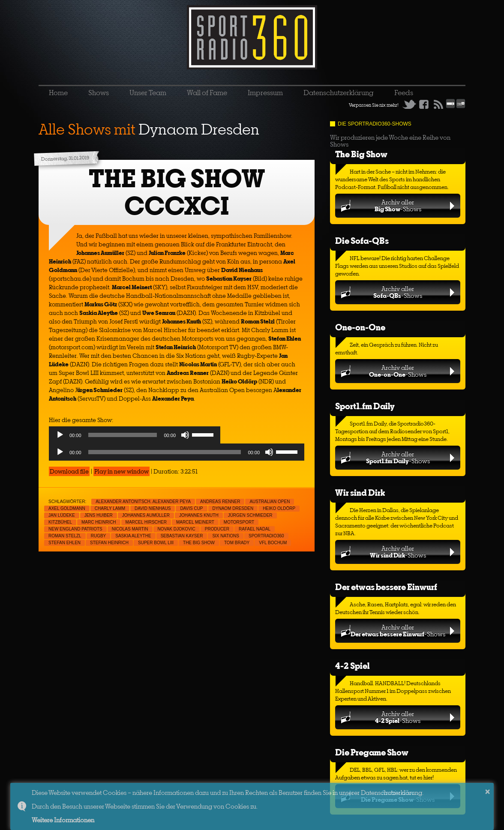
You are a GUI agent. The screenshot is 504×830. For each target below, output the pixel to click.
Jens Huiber (99, 515)
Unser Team (148, 93)
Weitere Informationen (63, 820)
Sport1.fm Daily (365, 406)
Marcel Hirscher (146, 522)
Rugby (99, 536)
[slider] (123, 435)
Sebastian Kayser (182, 536)
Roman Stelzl (65, 536)
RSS (438, 104)
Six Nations (226, 536)
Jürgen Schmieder (250, 515)
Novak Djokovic (177, 529)
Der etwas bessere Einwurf (386, 587)
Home (58, 93)
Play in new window (121, 471)
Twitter (409, 104)
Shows (99, 93)
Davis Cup (191, 508)
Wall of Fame (207, 93)
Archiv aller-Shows (398, 205)
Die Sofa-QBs (362, 241)
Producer (217, 529)
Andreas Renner (220, 502)
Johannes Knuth (199, 515)
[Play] (60, 435)
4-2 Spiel (352, 666)
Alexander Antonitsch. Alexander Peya (143, 502)
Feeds (404, 93)
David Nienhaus (153, 508)
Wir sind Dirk (360, 493)
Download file (69, 471)
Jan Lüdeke (62, 515)
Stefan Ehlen (64, 543)
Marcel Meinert (195, 522)
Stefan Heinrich (109, 543)
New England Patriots (75, 529)
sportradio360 (266, 536)
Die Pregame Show (372, 752)
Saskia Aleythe (133, 536)
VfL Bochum (273, 543)
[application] (135, 437)
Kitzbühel (60, 522)
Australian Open (270, 502)
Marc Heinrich (99, 522)
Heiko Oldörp (279, 508)
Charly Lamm (110, 508)
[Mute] (185, 435)
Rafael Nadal (255, 529)
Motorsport (239, 522)
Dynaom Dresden (233, 508)
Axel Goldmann (67, 508)
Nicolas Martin (130, 529)
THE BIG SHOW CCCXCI (177, 192)
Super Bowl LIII (156, 543)
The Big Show (361, 154)
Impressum (265, 93)
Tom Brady (237, 543)
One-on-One (360, 327)
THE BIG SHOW (199, 543)
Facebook (424, 104)
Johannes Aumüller (146, 515)
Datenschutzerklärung (339, 93)
